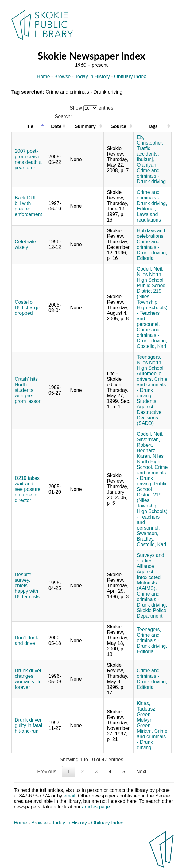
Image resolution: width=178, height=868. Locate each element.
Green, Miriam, (145, 728)
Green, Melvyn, (145, 717)
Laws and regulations (149, 217)
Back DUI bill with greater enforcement (28, 206)
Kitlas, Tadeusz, (147, 706)
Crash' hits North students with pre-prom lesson (28, 390)
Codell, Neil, (150, 269)
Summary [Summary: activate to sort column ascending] (85, 126)
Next (141, 772)
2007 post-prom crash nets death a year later (28, 159)
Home (43, 77)
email (69, 796)
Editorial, (146, 209)
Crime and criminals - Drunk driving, (152, 198)
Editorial (146, 258)
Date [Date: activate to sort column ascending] (56, 126)
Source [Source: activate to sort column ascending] (119, 126)
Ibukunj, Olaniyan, (147, 162)
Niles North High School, (151, 277)
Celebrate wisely (25, 244)
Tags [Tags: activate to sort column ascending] (153, 126)
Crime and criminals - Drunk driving (151, 176)
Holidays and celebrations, (151, 233)
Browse (62, 77)
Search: (92, 116)
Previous (47, 772)
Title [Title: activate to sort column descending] (28, 126)
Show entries (91, 108)
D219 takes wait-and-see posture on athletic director (28, 489)
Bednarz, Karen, (147, 453)
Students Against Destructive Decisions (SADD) (149, 412)
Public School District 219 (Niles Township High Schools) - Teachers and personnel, (152, 305)
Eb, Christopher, (150, 140)
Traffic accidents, (148, 151)
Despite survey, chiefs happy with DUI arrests (27, 586)
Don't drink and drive (26, 640)
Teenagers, (149, 357)
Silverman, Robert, (149, 442)
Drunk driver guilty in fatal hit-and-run (28, 725)
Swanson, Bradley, (148, 536)
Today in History (92, 77)
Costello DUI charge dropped (27, 308)
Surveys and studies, (151, 558)
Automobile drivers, (149, 376)
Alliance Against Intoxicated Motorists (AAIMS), (149, 577)
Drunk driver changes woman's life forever (28, 679)
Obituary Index (130, 77)
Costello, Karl (151, 346)
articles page (96, 807)
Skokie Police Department (152, 613)
